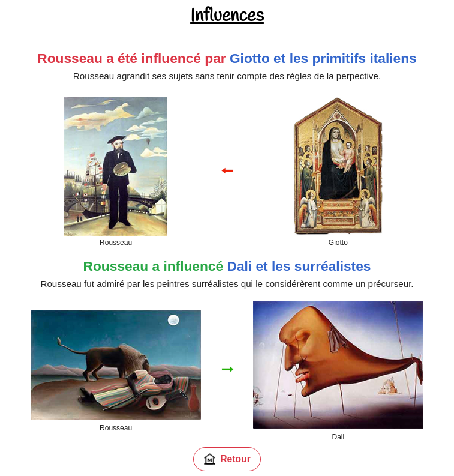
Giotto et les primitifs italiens (323, 58)
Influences (227, 16)
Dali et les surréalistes (299, 266)
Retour (227, 459)
